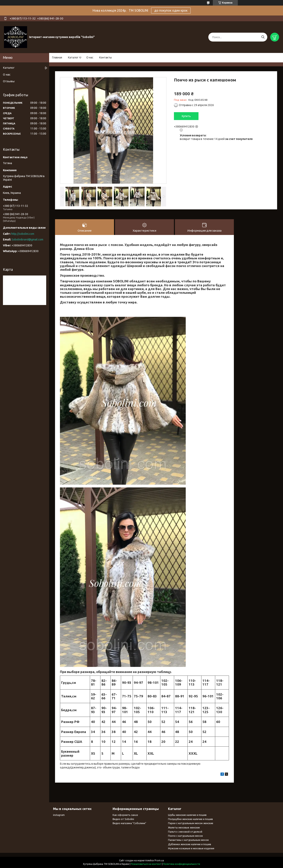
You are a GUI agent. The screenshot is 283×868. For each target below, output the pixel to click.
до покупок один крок (171, 10)
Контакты (106, 57)
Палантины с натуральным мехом (188, 840)
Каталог (73, 57)
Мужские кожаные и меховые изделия (191, 849)
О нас (90, 57)
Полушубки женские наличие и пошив (190, 819)
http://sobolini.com (23, 234)
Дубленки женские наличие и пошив (190, 844)
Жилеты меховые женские (184, 828)
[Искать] (263, 37)
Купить (186, 116)
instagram (59, 815)
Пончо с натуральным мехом (185, 836)
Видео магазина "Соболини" (129, 823)
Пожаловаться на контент (146, 864)
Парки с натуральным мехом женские (191, 823)
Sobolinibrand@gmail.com (27, 239)
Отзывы (9, 81)
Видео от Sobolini (123, 819)
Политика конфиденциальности (182, 864)
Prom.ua (159, 861)
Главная (57, 57)
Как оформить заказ (125, 815)
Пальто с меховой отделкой (185, 832)
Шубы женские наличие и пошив (187, 815)
